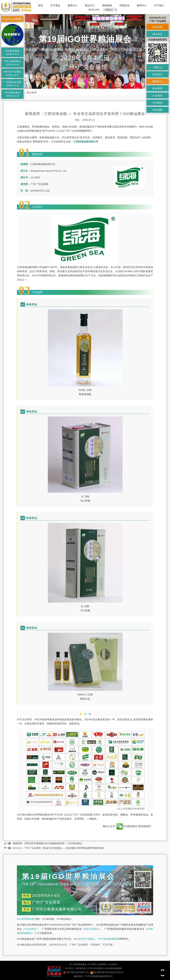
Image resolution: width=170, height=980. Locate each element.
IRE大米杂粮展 (96, 968)
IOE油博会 (30, 929)
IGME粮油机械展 (113, 968)
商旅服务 (107, 5)
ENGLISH (94, 10)
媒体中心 (142, 5)
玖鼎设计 (113, 964)
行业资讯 (158, 96)
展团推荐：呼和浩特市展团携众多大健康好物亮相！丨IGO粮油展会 (48, 843)
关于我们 (159, 5)
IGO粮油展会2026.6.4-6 (13, 52)
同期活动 (125, 5)
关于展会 (55, 5)
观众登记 (158, 34)
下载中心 (158, 67)
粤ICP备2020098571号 (76, 972)
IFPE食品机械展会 (108, 939)
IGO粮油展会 (127, 826)
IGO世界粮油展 (25, 919)
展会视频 (158, 110)
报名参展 (158, 27)
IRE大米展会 (91, 929)
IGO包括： (70, 968)
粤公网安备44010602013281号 (107, 972)
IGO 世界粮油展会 (78, 964)
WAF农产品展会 (86, 939)
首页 (41, 5)
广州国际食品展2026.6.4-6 (13, 84)
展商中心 (73, 5)
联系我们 (103, 964)
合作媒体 (158, 103)
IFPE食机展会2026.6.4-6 (12, 94)
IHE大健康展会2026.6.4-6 (12, 63)
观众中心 (90, 5)
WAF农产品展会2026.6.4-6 (13, 73)
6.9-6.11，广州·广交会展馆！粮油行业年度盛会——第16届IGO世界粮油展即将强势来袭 (58, 848)
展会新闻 (32, 92)
